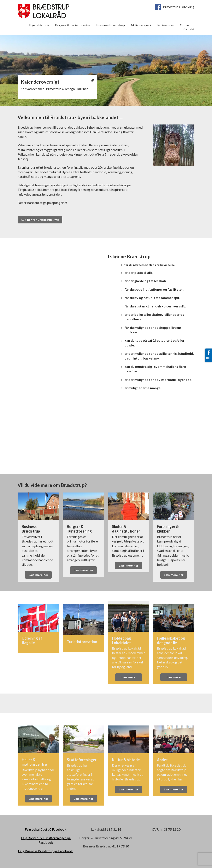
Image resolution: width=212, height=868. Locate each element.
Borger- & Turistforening (73, 25)
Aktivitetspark (141, 25)
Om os (185, 25)
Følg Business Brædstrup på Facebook (45, 851)
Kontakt (189, 29)
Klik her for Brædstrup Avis (40, 220)
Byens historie (39, 25)
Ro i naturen (166, 25)
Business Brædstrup (111, 25)
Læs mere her (38, 575)
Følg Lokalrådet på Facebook (46, 829)
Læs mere (129, 677)
